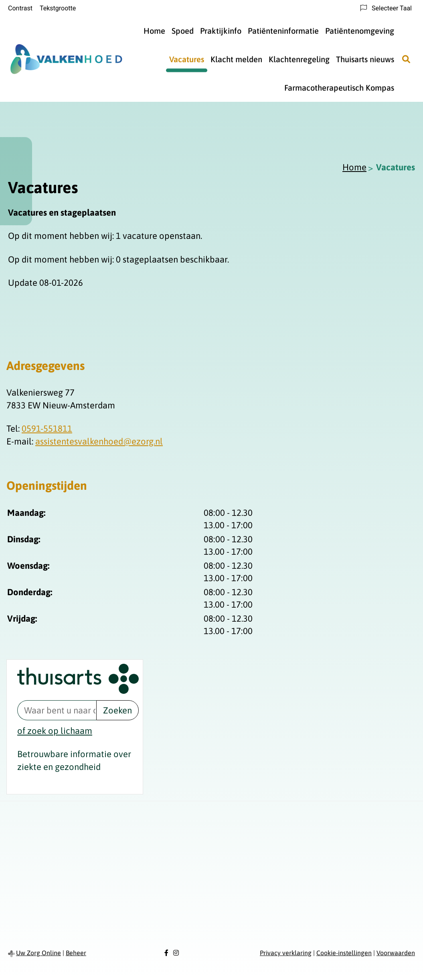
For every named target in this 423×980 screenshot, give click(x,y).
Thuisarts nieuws (365, 59)
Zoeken (117, 710)
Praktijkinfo (221, 31)
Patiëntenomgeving (360, 31)
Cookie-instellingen (344, 953)
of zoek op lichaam (55, 731)
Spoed (183, 31)
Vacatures (187, 59)
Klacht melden (236, 59)
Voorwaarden (396, 953)
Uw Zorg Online (38, 953)
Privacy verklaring (286, 953)
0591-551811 (47, 428)
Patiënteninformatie (283, 31)
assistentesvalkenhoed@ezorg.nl (99, 441)
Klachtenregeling (299, 59)
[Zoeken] (406, 59)
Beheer (76, 953)
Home (154, 31)
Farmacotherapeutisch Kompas (339, 88)
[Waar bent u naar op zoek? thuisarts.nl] (57, 710)
